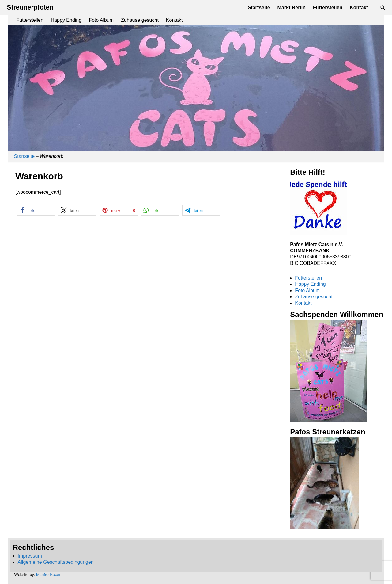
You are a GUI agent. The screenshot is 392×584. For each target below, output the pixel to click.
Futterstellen (30, 20)
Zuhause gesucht (140, 20)
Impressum (30, 556)
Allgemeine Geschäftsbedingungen (56, 562)
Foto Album (101, 20)
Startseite (259, 8)
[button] (36, 210)
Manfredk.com (49, 575)
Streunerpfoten (30, 7)
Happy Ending (66, 20)
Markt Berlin (292, 8)
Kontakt (174, 20)
